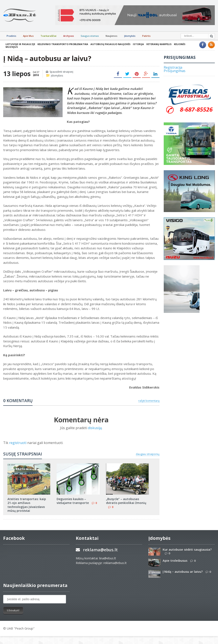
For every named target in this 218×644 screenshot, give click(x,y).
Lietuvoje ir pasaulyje (20, 44)
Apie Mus (28, 36)
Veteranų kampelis (159, 44)
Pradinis (11, 36)
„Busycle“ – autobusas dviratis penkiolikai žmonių (126, 501)
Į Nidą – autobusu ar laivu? (183, 572)
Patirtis (146, 36)
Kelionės (180, 44)
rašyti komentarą (149, 401)
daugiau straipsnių (148, 454)
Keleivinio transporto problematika (63, 44)
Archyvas (69, 36)
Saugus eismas (90, 36)
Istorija (138, 44)
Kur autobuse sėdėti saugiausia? (187, 550)
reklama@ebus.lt (100, 550)
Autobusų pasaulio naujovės (110, 44)
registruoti (18, 443)
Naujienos (111, 36)
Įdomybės (130, 36)
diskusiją (95, 428)
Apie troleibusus (175, 561)
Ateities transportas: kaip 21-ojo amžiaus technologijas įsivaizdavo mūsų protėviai (27, 505)
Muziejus (12, 47)
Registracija (173, 67)
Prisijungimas (175, 71)
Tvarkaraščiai (48, 36)
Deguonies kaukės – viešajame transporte (73, 501)
